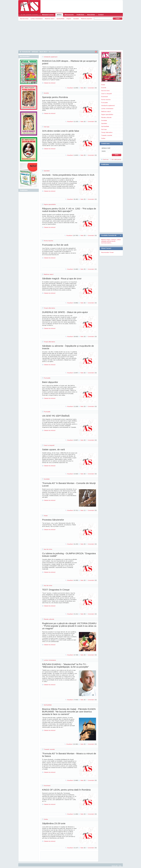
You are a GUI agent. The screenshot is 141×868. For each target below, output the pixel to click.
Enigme (69, 19)
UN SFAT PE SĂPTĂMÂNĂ (56, 416)
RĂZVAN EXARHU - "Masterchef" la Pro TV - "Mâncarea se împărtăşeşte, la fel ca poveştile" (66, 666)
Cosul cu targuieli (49, 445)
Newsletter (91, 15)
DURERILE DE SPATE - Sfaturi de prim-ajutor (65, 312)
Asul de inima (24, 19)
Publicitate (80, 15)
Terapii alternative (49, 308)
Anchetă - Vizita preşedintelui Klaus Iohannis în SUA (68, 175)
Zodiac (46, 819)
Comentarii (92, 88)
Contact (101, 15)
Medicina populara (87, 19)
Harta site (115, 866)
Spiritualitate (60, 19)
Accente (46, 93)
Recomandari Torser (107, 252)
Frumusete (47, 378)
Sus (120, 866)
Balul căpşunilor (50, 382)
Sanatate (76, 19)
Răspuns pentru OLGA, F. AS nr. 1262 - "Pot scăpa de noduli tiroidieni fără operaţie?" (69, 210)
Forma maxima (48, 241)
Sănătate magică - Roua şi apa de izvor (62, 278)
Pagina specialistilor (50, 204)
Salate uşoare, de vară (53, 449)
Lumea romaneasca (37, 19)
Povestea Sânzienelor (53, 520)
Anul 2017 (43, 52)
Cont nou (106, 159)
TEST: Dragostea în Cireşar (56, 590)
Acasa (46, 516)
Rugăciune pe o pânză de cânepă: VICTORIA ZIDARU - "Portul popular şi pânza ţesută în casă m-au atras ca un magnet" (69, 626)
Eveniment (47, 786)
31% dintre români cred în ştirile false (61, 131)
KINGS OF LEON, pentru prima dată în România (66, 790)
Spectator (47, 171)
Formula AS (26, 52)
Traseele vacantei (49, 749)
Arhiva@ (35, 52)
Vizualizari (73, 88)
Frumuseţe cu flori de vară (55, 245)
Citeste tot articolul (50, 83)
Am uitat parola (116, 159)
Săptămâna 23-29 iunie (54, 823)
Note (83, 88)
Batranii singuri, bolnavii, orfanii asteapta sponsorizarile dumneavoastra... (111, 241)
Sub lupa (47, 127)
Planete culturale (49, 619)
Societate (47, 479)
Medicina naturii (50, 19)
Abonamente (69, 15)
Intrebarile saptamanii (51, 57)
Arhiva (59, 15)
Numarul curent (48, 15)
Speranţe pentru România (55, 97)
